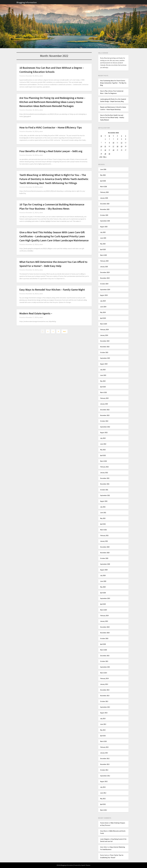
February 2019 (104, 616)
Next (65, 331)
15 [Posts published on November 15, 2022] (105, 146)
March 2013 (103, 741)
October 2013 (104, 701)
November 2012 (105, 764)
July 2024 (103, 301)
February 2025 (104, 261)
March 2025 (103, 255)
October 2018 (104, 638)
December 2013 (105, 690)
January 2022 (104, 473)
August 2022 (104, 433)
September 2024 (105, 290)
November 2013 (105, 696)
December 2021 (105, 478)
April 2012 (103, 804)
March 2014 (103, 673)
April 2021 (103, 524)
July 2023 (103, 370)
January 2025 (104, 267)
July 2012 (103, 787)
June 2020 (103, 581)
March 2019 (103, 610)
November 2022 (105, 415)
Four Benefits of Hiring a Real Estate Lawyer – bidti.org (51, 151)
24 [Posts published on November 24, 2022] (113, 150)
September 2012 (105, 776)
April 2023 (103, 387)
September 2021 (105, 495)
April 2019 (103, 604)
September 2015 (105, 667)
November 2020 (105, 553)
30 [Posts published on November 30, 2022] (109, 154)
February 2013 (104, 747)
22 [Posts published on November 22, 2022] (105, 150)
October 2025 (104, 215)
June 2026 (103, 169)
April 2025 (103, 249)
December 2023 (105, 341)
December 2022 (105, 410)
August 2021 (104, 501)
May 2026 (103, 175)
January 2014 (104, 684)
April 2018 (103, 644)
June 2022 (103, 444)
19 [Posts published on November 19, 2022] (121, 146)
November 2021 (105, 484)
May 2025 (103, 244)
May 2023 (103, 381)
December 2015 (105, 656)
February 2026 (104, 192)
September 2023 (105, 358)
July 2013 (103, 719)
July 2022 (103, 438)
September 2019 (105, 598)
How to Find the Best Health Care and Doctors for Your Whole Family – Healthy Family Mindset (112, 118)
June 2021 (103, 513)
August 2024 (104, 295)
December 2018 (105, 627)
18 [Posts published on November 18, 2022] (117, 146)
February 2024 (104, 330)
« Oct (101, 157)
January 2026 (104, 198)
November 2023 (105, 347)
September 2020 (105, 564)
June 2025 (103, 238)
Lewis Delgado (105, 839)
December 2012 (105, 759)
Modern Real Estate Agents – (36, 313)
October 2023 (104, 352)
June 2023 (103, 375)
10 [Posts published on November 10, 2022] (113, 143)
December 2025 (105, 204)
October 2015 (104, 661)
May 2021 (103, 518)
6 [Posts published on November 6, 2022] (126, 139)
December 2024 (105, 272)
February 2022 (104, 467)
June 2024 (103, 307)
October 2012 (104, 770)
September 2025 (105, 221)
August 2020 (104, 570)
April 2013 (103, 736)
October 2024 (104, 284)
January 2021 (104, 541)
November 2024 (105, 278)
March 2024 (103, 324)
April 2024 (103, 318)
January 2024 (104, 335)
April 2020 (103, 593)
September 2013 (105, 707)
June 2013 (103, 724)
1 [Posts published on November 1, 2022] (105, 139)
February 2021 (104, 535)
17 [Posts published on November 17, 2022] (113, 146)
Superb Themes (86, 865)
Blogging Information (27, 2)
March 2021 (103, 530)
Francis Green (104, 823)
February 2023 (104, 398)
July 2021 (103, 507)
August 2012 (104, 781)
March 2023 (103, 392)
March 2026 (103, 187)
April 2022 (103, 455)
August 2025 (104, 227)
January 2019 (104, 621)
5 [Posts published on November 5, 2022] (122, 139)
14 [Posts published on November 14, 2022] (101, 146)
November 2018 (105, 633)
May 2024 (103, 312)
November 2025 (105, 209)
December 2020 (105, 547)
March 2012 (103, 810)
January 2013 (104, 753)
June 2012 (103, 793)
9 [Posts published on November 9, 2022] (109, 143)
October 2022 (104, 421)
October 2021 (104, 490)
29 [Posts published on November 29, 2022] (105, 154)
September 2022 (105, 427)
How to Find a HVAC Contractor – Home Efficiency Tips (51, 127)
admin (41, 76)
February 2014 (104, 678)
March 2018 (103, 650)
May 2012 (103, 799)
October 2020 (104, 558)
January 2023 (104, 404)
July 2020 (103, 575)
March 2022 (103, 461)
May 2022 (103, 450)
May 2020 (103, 587)
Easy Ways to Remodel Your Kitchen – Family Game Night (52, 290)
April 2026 (103, 181)
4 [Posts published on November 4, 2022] (117, 139)
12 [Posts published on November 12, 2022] (121, 143)
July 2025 (103, 232)
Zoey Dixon (104, 831)
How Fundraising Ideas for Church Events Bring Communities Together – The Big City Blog (113, 83)
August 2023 (104, 364)
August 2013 (104, 713)
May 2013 (103, 730)
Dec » (105, 157)
